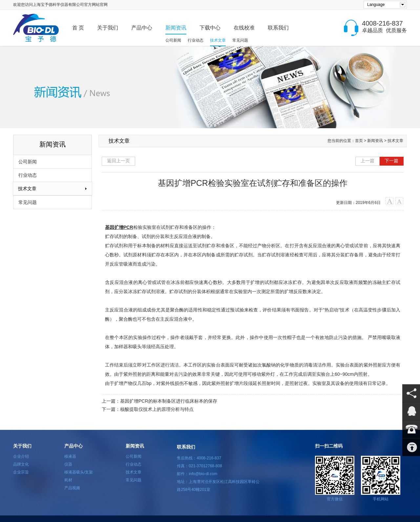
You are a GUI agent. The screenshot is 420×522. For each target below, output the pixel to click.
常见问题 (240, 40)
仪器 (68, 464)
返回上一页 (118, 161)
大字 (390, 201)
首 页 (78, 28)
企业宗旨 (21, 472)
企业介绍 (21, 456)
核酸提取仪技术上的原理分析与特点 (157, 409)
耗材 (68, 480)
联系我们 (278, 28)
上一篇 (367, 161)
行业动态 (196, 40)
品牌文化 (21, 464)
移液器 (70, 456)
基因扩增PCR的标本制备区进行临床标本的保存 (169, 401)
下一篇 (391, 161)
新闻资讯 (176, 28)
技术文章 (218, 40)
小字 (399, 201)
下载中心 (210, 28)
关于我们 (108, 28)
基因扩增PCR (119, 227)
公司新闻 (173, 40)
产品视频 (72, 488)
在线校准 (244, 28)
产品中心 (142, 28)
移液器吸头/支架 (79, 472)
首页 (359, 141)
